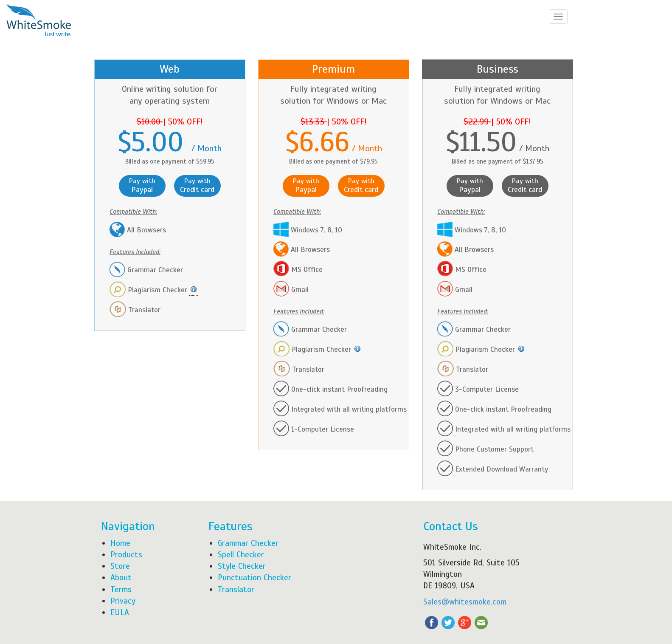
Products (126, 555)
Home (120, 543)
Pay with (142, 185)
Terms (121, 589)
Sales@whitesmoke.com (465, 602)
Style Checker (242, 566)
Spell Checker (241, 555)
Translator (236, 589)
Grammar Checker (248, 543)
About (121, 578)
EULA (120, 612)
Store (120, 566)
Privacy (123, 601)
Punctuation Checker (254, 578)
